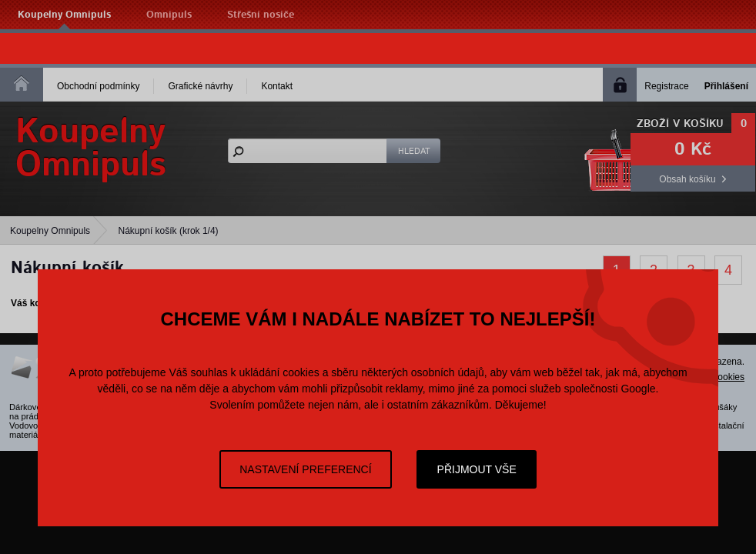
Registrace (666, 86)
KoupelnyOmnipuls (91, 149)
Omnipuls (169, 15)
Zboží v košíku (680, 124)
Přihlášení (726, 86)
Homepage (22, 83)
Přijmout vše (477, 469)
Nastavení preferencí (305, 469)
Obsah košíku (687, 179)
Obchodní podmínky (98, 86)
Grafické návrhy (200, 86)
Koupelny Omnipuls (64, 15)
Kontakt (277, 86)
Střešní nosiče (261, 15)
